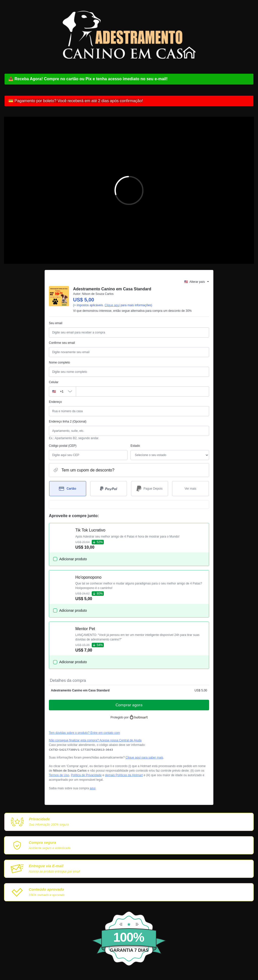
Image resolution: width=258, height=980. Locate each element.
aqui (93, 788)
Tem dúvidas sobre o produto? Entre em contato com (84, 733)
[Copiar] (81, 750)
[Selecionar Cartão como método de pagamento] (68, 489)
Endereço (55, 402)
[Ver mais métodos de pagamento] (191, 489)
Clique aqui (112, 305)
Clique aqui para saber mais (144, 758)
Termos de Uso (59, 775)
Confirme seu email (62, 343)
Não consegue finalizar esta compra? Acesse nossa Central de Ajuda (95, 740)
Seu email (56, 323)
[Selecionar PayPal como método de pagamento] (109, 489)
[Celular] (142, 391)
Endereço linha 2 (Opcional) (68, 422)
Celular (54, 382)
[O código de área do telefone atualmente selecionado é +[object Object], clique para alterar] (62, 391)
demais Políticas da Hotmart (124, 775)
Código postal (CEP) (63, 446)
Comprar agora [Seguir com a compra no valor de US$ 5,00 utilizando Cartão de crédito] (129, 705)
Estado (135, 446)
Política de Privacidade (86, 775)
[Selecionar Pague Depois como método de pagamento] (150, 489)
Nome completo (59, 362)
